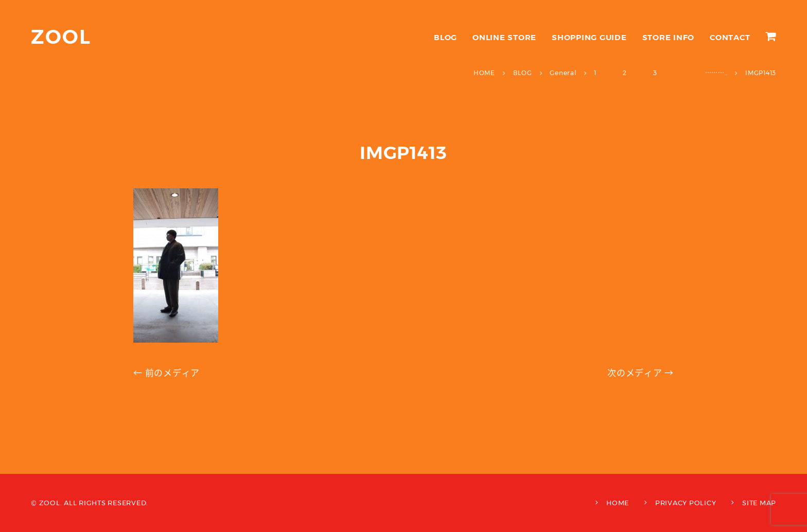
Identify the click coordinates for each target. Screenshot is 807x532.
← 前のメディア (166, 373)
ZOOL (61, 37)
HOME (618, 503)
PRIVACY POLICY (686, 503)
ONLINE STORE (504, 37)
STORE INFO (669, 37)
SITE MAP (759, 503)
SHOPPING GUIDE (589, 37)
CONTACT (730, 37)
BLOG (445, 37)
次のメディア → (641, 373)
